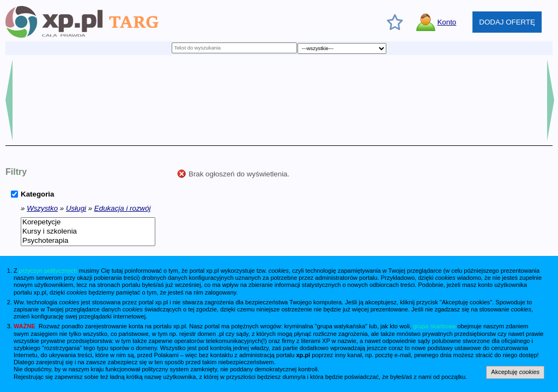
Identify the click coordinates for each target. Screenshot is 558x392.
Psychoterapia (88, 241)
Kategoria (37, 194)
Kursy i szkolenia (88, 232)
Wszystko (42, 208)
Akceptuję (515, 372)
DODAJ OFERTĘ (507, 22)
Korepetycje (88, 222)
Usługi (76, 208)
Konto (447, 22)
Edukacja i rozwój (123, 208)
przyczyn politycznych (48, 271)
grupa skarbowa (434, 326)
